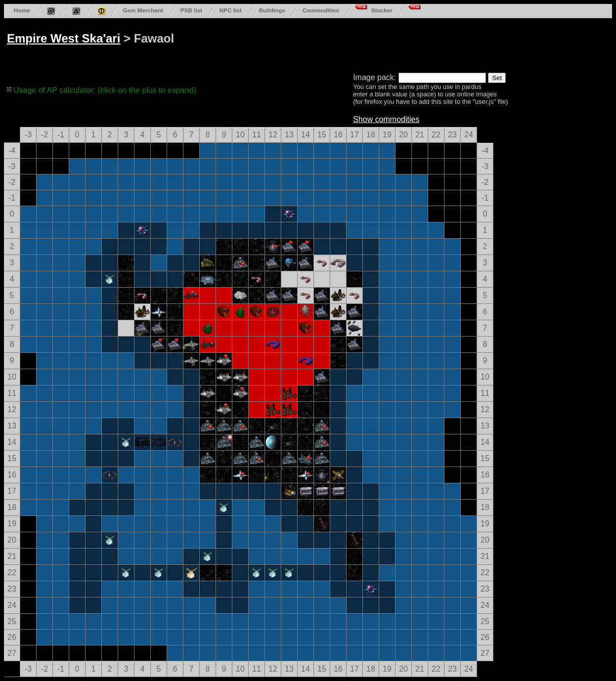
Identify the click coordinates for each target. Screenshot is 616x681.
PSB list (191, 10)
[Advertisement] (382, 43)
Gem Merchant (143, 10)
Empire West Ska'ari (64, 38)
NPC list (231, 10)
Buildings (272, 10)
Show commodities (386, 119)
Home (22, 10)
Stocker (382, 10)
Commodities (321, 10)
